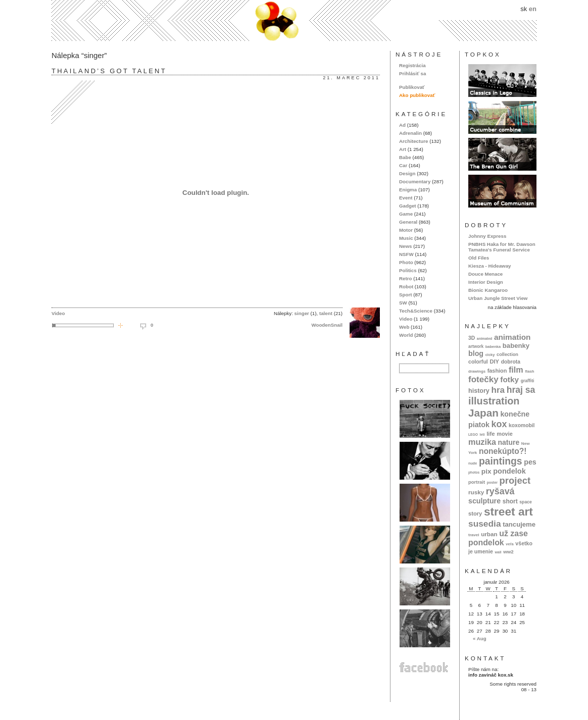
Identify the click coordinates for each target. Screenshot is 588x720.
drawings (477, 371)
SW (403, 303)
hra (498, 390)
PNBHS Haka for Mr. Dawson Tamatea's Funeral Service (502, 247)
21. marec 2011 (351, 78)
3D (472, 338)
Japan (483, 413)
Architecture (413, 141)
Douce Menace (485, 274)
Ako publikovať (417, 95)
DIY (494, 362)
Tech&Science (416, 311)
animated (484, 339)
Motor (406, 230)
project (515, 480)
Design (407, 173)
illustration (494, 401)
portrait (477, 482)
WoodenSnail (327, 325)
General (408, 222)
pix (486, 471)
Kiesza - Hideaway (490, 266)
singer (302, 313)
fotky (509, 379)
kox (499, 424)
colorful (478, 362)
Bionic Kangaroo (488, 290)
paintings (501, 461)
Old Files (479, 258)
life (491, 434)
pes (530, 462)
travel (474, 535)
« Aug (480, 638)
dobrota (511, 362)
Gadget (408, 206)
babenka (493, 347)
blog (476, 353)
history (479, 391)
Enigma (408, 190)
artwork (476, 346)
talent (326, 313)
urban (489, 534)
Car (403, 165)
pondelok (509, 471)
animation (512, 337)
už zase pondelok (498, 538)
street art (508, 511)
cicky (490, 355)
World (406, 335)
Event (406, 198)
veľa (509, 544)
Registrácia (412, 65)
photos (474, 472)
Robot (406, 287)
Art (403, 149)
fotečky (483, 379)
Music (406, 238)
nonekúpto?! (503, 451)
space (525, 502)
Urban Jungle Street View (498, 298)
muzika (482, 442)
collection (507, 354)
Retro (405, 278)
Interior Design (486, 282)
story (475, 513)
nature (509, 442)
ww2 (508, 552)
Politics (408, 270)
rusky (476, 492)
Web (404, 327)
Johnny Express (487, 236)
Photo (406, 262)
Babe (405, 157)
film (516, 370)
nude (473, 463)
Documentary (415, 182)
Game (406, 214)
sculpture (484, 501)
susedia (485, 524)
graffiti (528, 381)
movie (504, 434)
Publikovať (412, 87)
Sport (405, 295)
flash (529, 371)
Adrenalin (410, 133)
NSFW (406, 254)
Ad (402, 125)
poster (492, 482)
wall (498, 552)
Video (58, 313)
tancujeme (519, 524)
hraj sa (521, 390)
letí (482, 434)
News (405, 246)
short (510, 501)
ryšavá (500, 491)
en (533, 9)
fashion (497, 371)
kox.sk (294, 20)
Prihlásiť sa (412, 73)
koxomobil (522, 425)
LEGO (473, 434)
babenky (516, 346)
